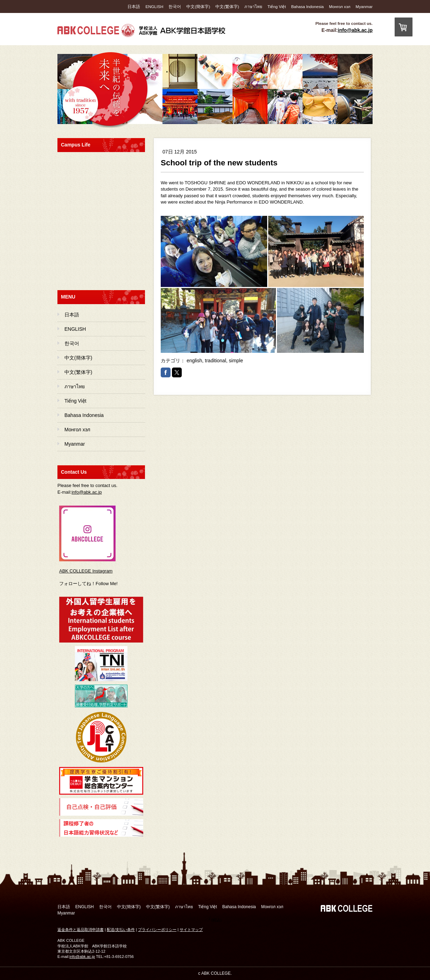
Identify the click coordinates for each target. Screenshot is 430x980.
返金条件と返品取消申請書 (81, 930)
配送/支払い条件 (121, 930)
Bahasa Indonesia (308, 6)
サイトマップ (191, 930)
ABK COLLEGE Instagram (86, 571)
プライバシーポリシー (157, 930)
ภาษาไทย (253, 6)
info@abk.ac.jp (355, 30)
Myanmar (364, 6)
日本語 (134, 6)
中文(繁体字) (227, 6)
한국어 (175, 6)
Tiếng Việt (277, 6)
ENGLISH (154, 6)
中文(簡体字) (198, 6)
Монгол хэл (340, 6)
